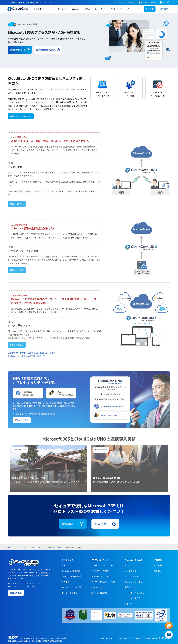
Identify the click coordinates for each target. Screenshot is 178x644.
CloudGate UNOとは (71, 571)
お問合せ (164, 9)
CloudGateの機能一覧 (71, 576)
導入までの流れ (132, 587)
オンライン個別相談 (133, 582)
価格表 (87, 9)
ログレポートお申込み (134, 593)
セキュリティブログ (100, 571)
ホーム (65, 565)
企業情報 (158, 565)
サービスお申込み (133, 598)
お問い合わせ (16, 593)
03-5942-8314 (148, 2)
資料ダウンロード (20, 50)
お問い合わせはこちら (48, 50)
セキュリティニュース (101, 576)
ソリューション (57, 9)
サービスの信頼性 (69, 593)
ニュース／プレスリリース (103, 565)
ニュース (99, 9)
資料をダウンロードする (21, 116)
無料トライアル (133, 2)
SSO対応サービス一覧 (71, 587)
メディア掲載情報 (99, 593)
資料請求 (150, 9)
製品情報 (37, 9)
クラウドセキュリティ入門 (103, 582)
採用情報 (158, 571)
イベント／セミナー (100, 587)
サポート (115, 9)
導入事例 (76, 9)
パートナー (132, 9)
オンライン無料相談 (118, 2)
